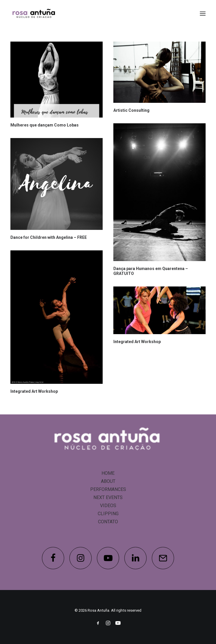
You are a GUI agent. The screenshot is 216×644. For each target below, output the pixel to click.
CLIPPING (108, 514)
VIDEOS (108, 506)
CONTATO (108, 522)
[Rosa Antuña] (34, 14)
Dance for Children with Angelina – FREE (49, 237)
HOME (108, 473)
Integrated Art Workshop (34, 391)
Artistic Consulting (131, 110)
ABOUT (108, 481)
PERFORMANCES (108, 489)
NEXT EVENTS (108, 497)
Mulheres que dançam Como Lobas (45, 125)
